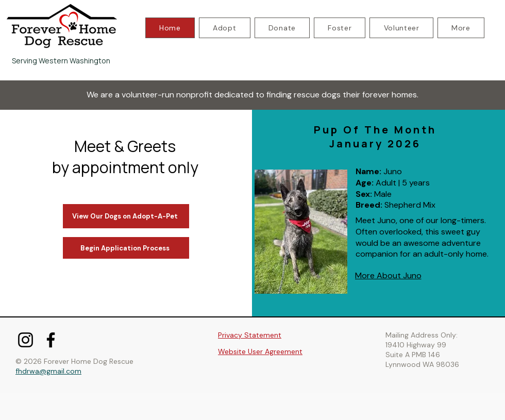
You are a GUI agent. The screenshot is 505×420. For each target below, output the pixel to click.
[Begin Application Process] (126, 248)
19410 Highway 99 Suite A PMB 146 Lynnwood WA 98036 (422, 355)
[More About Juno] (388, 276)
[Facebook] (51, 340)
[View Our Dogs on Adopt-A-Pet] (126, 216)
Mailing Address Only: (422, 335)
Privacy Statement (250, 335)
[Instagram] (26, 340)
